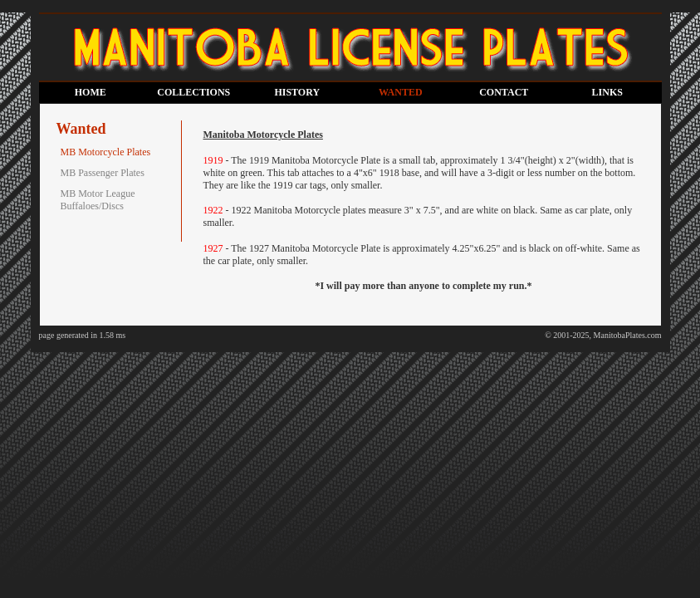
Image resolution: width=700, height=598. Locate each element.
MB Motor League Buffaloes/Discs (98, 200)
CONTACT (504, 92)
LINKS (607, 92)
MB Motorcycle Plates (106, 152)
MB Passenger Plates (103, 173)
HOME (91, 92)
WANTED (401, 92)
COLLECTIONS (193, 92)
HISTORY (297, 92)
